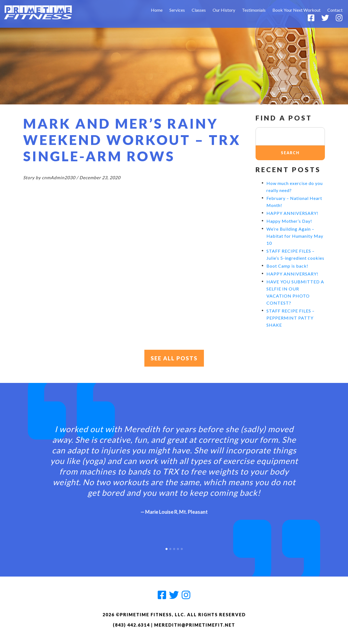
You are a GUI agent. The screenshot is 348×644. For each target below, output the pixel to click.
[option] (174, 465)
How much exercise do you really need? (295, 187)
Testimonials (254, 10)
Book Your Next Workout (296, 10)
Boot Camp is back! (287, 266)
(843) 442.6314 (131, 625)
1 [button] (166, 548)
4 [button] (178, 548)
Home (157, 10)
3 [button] (174, 548)
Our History (224, 10)
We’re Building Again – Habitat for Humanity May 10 (295, 236)
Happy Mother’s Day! (289, 221)
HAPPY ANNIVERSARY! (292, 213)
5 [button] (182, 548)
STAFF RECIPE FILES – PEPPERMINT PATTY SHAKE (290, 318)
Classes (199, 10)
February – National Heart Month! (294, 202)
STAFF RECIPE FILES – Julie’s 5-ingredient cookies (295, 254)
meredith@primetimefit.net (195, 625)
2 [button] (170, 548)
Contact (335, 10)
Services (177, 10)
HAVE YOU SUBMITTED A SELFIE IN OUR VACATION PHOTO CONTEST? (295, 292)
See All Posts (174, 358)
